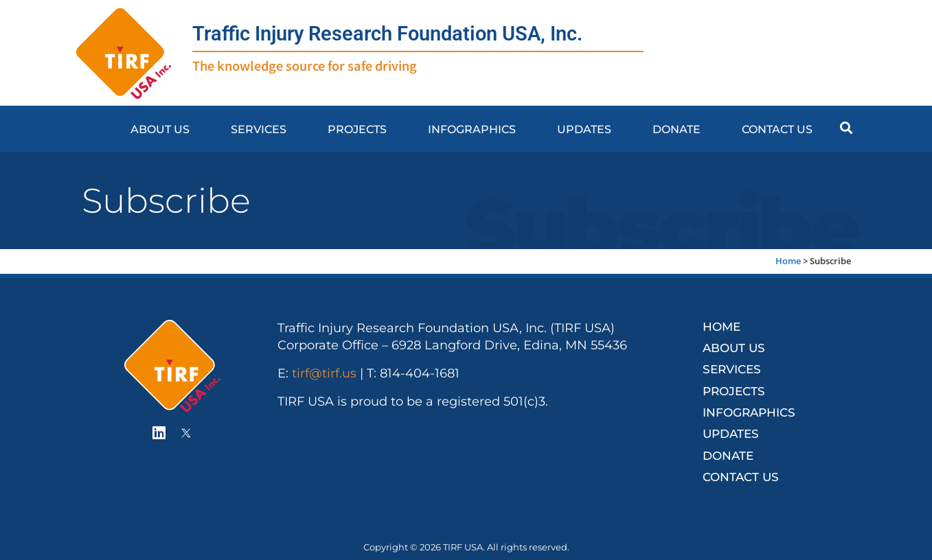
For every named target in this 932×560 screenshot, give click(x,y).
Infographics (472, 129)
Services (259, 129)
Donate (677, 129)
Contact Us (777, 129)
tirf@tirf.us (324, 373)
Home (788, 261)
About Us (160, 129)
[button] (846, 127)
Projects (357, 129)
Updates (584, 129)
